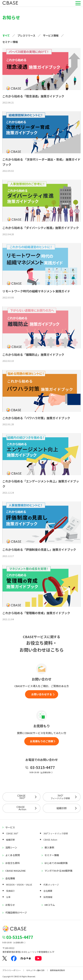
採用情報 (48, 897)
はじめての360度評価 (56, 863)
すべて (6, 35)
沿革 (8, 897)
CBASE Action (50, 840)
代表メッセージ (51, 885)
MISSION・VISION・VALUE (19, 885)
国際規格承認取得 (57, 970)
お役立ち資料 (13, 863)
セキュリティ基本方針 (35, 970)
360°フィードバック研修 (56, 833)
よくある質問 (13, 855)
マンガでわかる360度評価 (58, 871)
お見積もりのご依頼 (42, 741)
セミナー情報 (10, 42)
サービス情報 (51, 35)
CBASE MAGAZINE (16, 871)
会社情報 (10, 878)
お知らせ (10, 905)
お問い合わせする (42, 694)
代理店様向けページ (16, 913)
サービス (10, 827)
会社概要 (48, 891)
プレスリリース (26, 35)
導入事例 (49, 848)
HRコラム (50, 905)
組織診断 (62, 808)
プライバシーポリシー (12, 970)
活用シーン (11, 848)
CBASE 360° (12, 833)
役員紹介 (10, 891)
